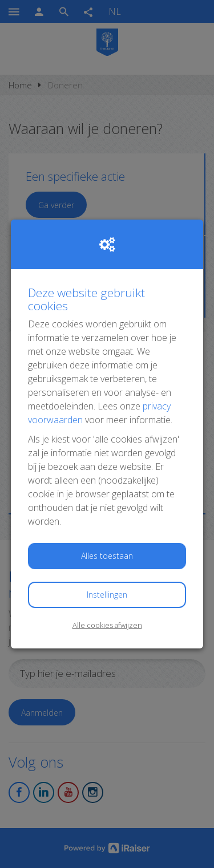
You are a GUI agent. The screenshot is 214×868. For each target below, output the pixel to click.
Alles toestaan (107, 556)
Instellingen (107, 595)
